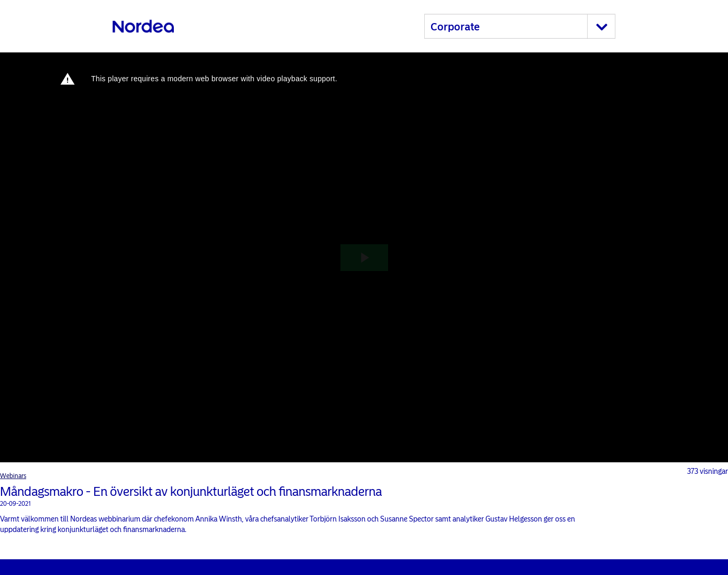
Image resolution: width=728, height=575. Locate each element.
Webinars (13, 476)
